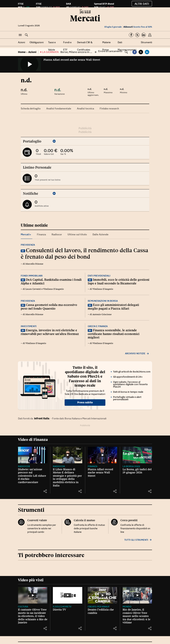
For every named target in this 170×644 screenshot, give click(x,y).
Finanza (93, 466)
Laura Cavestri (33, 289)
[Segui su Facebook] (131, 35)
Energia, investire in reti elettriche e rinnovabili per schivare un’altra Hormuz (50, 332)
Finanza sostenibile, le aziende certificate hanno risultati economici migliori (114, 334)
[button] (20, 35)
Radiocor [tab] (57, 234)
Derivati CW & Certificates (85, 46)
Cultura (23, 607)
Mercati (85, 18)
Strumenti (146, 42)
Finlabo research (109, 108)
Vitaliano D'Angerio (53, 289)
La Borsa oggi (131, 466)
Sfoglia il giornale (113, 27)
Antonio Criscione (102, 314)
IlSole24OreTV (62, 607)
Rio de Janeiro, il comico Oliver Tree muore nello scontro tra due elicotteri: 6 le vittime (136, 616)
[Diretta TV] (68, 595)
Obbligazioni (37, 42)
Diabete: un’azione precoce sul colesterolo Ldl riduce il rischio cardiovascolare (32, 476)
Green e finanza (98, 326)
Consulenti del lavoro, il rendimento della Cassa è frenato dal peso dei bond (84, 253)
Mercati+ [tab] (26, 234)
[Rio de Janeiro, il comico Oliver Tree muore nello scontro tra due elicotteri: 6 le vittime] (137, 595)
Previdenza (28, 245)
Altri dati (142, 4)
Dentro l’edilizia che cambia (101, 611)
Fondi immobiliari (32, 276)
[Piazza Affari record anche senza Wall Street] (102, 455)
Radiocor (24, 466)
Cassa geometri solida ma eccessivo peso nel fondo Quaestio (49, 307)
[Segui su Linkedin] (144, 35)
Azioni (21, 42)
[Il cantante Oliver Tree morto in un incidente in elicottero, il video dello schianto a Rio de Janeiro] (33, 595)
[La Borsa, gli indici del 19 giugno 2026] (137, 455)
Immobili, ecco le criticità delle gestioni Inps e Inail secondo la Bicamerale (119, 281)
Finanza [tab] (41, 234)
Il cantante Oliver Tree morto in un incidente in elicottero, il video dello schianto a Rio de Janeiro (33, 616)
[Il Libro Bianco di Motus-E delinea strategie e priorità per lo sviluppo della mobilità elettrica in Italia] (68, 455)
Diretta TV (59, 610)
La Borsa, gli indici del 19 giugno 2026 (137, 471)
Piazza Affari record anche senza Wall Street (72, 60)
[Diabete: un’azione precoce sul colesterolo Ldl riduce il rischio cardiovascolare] (33, 455)
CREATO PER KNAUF (99, 607)
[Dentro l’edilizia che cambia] (102, 595)
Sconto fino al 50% (138, 27)
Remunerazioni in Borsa (103, 301)
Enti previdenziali (99, 276)
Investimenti (29, 326)
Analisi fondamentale (59, 108)
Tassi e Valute (52, 46)
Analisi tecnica (85, 108)
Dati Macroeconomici (127, 46)
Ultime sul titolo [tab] (77, 234)
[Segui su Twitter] (137, 35)
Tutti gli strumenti (138, 540)
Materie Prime (106, 46)
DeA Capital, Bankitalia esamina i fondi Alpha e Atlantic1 (51, 281)
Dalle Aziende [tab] (101, 234)
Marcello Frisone (34, 264)
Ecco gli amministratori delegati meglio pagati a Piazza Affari (113, 307)
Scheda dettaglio (31, 108)
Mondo (127, 607)
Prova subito (85, 402)
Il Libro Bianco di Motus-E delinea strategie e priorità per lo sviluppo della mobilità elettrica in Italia (67, 477)
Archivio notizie (137, 353)
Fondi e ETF (67, 46)
